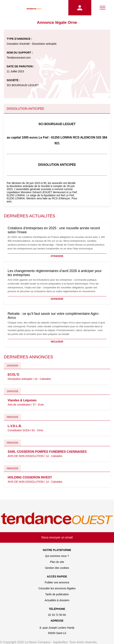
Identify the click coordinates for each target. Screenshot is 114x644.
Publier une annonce (57, 582)
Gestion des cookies (57, 568)
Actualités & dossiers (57, 600)
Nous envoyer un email (57, 537)
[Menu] (103, 8)
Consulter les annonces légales (57, 588)
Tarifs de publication (57, 594)
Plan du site (57, 562)
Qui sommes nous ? (57, 556)
